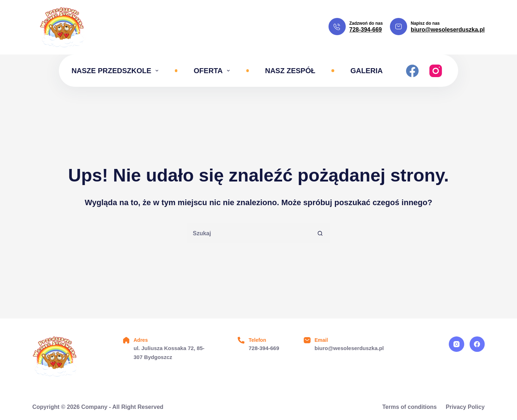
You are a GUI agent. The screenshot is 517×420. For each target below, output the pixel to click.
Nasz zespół (290, 71)
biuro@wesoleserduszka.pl (448, 30)
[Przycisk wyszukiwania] (320, 233)
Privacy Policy (465, 407)
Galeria (367, 71)
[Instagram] (436, 71)
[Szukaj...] (249, 233)
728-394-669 (366, 30)
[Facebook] (412, 71)
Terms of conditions (410, 407)
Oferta (213, 71)
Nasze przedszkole (116, 71)
